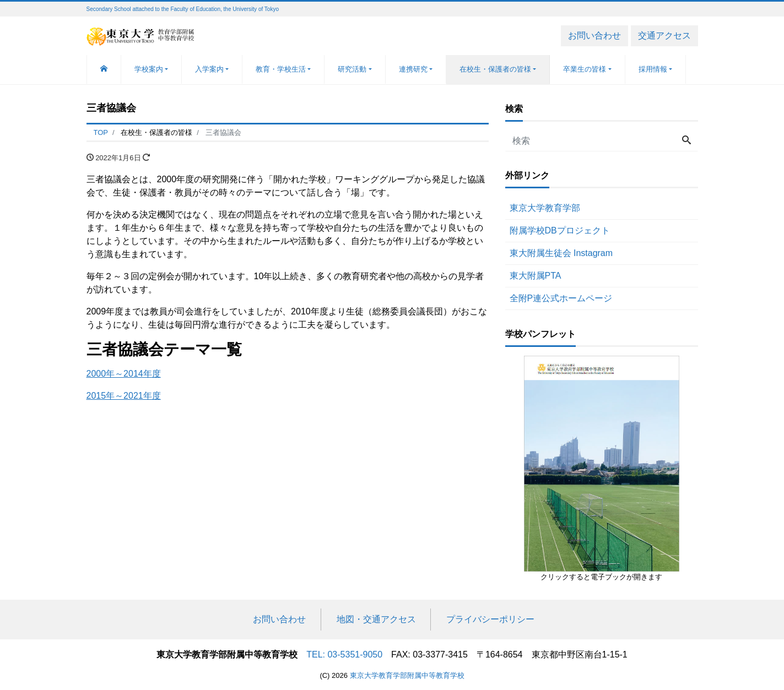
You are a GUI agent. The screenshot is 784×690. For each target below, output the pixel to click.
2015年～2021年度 (124, 396)
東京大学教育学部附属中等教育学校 (407, 675)
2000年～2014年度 (124, 374)
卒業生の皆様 (585, 69)
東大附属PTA (536, 276)
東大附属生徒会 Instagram (561, 253)
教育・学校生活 (281, 69)
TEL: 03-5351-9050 (344, 654)
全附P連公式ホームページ (561, 298)
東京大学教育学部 (545, 208)
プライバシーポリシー (490, 619)
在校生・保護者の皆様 (495, 69)
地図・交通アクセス (376, 619)
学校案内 (149, 69)
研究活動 (352, 69)
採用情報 (653, 69)
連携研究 (413, 69)
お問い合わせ (594, 36)
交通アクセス (664, 36)
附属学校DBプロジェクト (560, 230)
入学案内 (209, 69)
